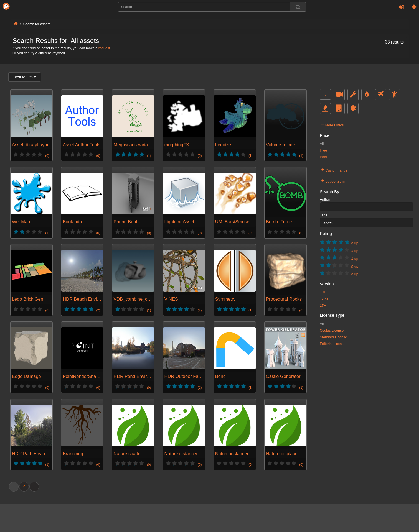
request (104, 48)
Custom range (334, 170)
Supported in (333, 181)
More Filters (332, 124)
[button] (19, 7)
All (325, 95)
